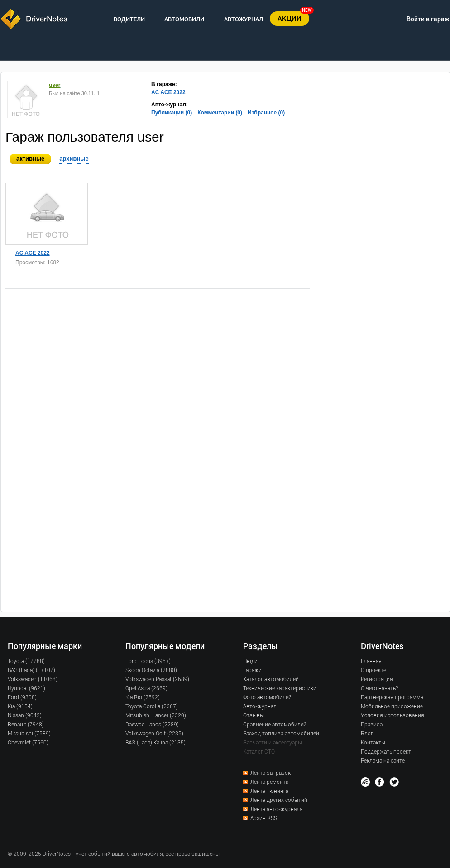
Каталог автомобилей (271, 679)
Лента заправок (270, 773)
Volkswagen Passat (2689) (157, 679)
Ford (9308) (22, 697)
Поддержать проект (386, 752)
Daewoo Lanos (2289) (152, 725)
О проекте (373, 670)
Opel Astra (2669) (146, 688)
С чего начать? (379, 688)
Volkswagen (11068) (33, 679)
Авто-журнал (260, 706)
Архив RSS (264, 818)
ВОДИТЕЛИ (129, 19)
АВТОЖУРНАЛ (244, 19)
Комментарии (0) (220, 113)
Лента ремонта (269, 782)
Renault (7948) (26, 725)
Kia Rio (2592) (143, 697)
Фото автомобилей (267, 697)
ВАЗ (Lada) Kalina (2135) (156, 743)
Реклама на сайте (383, 761)
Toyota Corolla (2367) (152, 706)
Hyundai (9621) (26, 688)
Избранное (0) (266, 113)
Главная (371, 661)
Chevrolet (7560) (28, 743)
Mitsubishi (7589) (29, 734)
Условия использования (393, 715)
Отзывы (254, 715)
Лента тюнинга (269, 791)
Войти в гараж (428, 19)
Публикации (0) (172, 113)
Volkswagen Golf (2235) (154, 734)
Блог (367, 734)
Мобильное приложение (392, 706)
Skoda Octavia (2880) (151, 670)
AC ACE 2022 (168, 92)
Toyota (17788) (26, 661)
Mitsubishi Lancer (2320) (156, 715)
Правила (372, 725)
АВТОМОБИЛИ (184, 19)
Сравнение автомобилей (275, 725)
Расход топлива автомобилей (281, 734)
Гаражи (252, 670)
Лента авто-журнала (276, 809)
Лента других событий (279, 800)
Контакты (373, 743)
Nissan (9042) (25, 715)
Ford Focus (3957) (148, 661)
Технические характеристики (280, 688)
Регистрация (377, 679)
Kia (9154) (20, 706)
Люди (250, 661)
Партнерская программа (392, 697)
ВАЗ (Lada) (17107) (31, 670)
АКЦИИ (290, 19)
